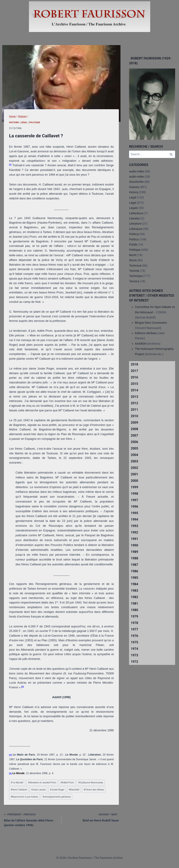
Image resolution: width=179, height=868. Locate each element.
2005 (134, 448)
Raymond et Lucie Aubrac (25, 797)
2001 (134, 474)
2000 (134, 481)
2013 (134, 397)
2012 (134, 403)
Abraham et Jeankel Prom (42, 783)
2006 (134, 442)
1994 (134, 519)
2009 (134, 423)
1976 (134, 636)
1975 (134, 642)
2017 (134, 371)
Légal (24, 122)
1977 (134, 629)
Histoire (14, 122)
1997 (134, 500)
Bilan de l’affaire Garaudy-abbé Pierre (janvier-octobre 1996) (31, 819)
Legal (133, 197)
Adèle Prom (67, 783)
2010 (134, 416)
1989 (134, 552)
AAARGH (141, 344)
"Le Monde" (17, 783)
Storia (133, 260)
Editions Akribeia (146, 333)
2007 (134, 435)
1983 (134, 591)
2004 (134, 455)
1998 (134, 494)
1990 (134, 545)
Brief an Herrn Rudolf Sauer (92, 817)
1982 (134, 597)
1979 (134, 616)
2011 (134, 410)
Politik (133, 245)
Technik (134, 271)
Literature (135, 224)
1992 (134, 532)
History (134, 192)
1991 (134, 539)
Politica (134, 234)
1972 (134, 662)
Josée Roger (57, 790)
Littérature (136, 229)
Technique (136, 276)
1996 (134, 507)
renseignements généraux (57, 797)
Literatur (134, 218)
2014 (134, 390)
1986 (134, 571)
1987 (134, 565)
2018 (134, 364)
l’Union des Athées (94, 790)
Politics (134, 239)
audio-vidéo (137, 171)
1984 (134, 584)
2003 (134, 461)
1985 (134, 578)
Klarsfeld (74, 790)
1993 (134, 526)
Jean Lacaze (38, 790)
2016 (134, 377)
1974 (134, 649)
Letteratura (136, 213)
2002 (134, 468)
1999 (134, 487)
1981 (134, 603)
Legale (133, 208)
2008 (134, 429)
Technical (135, 266)
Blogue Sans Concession (151, 323)
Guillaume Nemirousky (91, 783)
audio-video (137, 177)
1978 (134, 623)
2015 (134, 384)
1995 (134, 513)
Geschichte (136, 182)
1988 (134, 558)
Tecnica (134, 281)
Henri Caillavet (19, 790)
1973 (134, 655)
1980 (134, 610)
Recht (133, 255)
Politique (35, 122)
